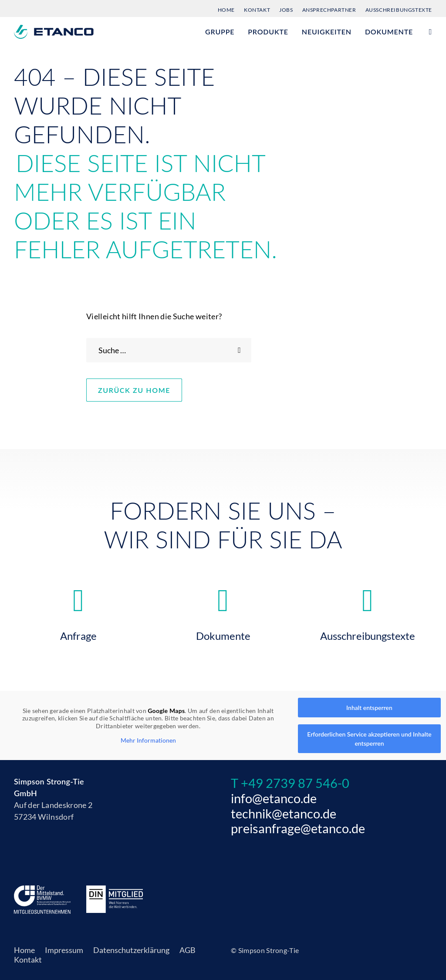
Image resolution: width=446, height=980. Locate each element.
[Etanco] (54, 32)
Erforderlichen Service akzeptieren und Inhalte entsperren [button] (369, 739)
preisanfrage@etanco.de (298, 828)
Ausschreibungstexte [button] (367, 633)
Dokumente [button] (223, 633)
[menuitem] (228, 8)
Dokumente (389, 32)
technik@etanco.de (284, 813)
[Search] (169, 350)
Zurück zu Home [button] (144, 390)
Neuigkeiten (327, 32)
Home (226, 10)
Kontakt (257, 10)
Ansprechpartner (329, 10)
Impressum (64, 950)
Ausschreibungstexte (399, 10)
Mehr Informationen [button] (148, 740)
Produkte (268, 32)
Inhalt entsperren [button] (369, 708)
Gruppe (220, 32)
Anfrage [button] (78, 633)
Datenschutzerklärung (131, 950)
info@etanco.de (274, 798)
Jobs (286, 10)
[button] (428, 32)
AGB (188, 950)
